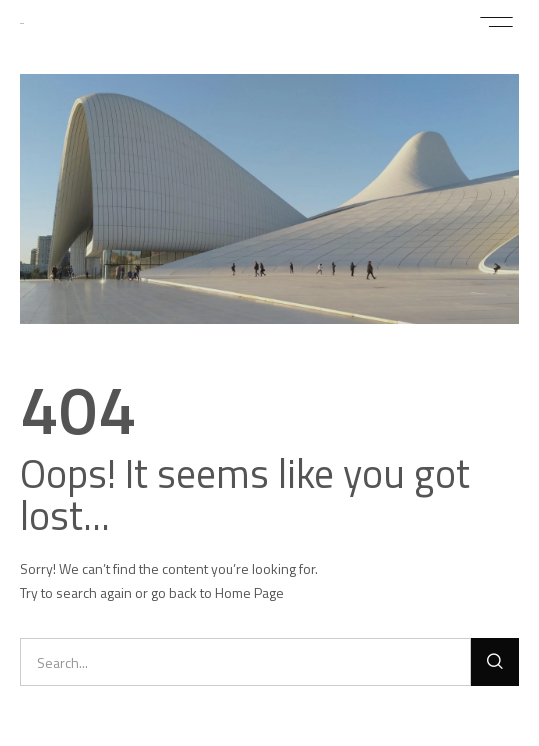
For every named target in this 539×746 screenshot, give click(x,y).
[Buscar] (495, 662)
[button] (496, 22)
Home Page (249, 592)
